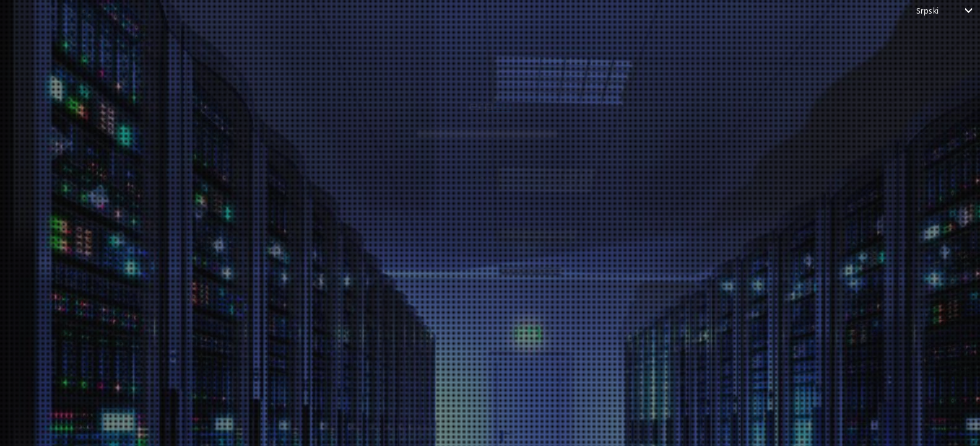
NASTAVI (481, 150)
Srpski (927, 10)
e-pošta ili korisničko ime (325, 92)
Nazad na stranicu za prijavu (481, 189)
